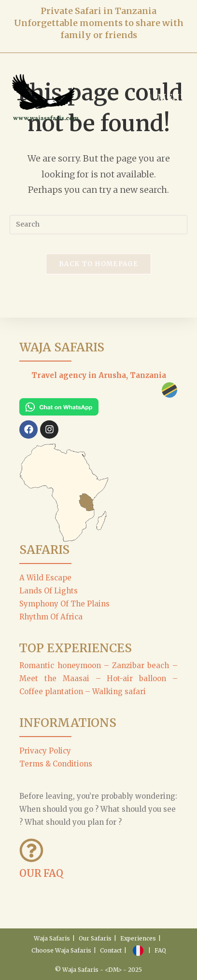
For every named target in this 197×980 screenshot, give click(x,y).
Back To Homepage (98, 264)
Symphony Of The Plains (64, 604)
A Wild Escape (45, 578)
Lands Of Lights (49, 591)
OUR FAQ (41, 873)
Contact (111, 950)
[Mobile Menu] (168, 97)
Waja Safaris (52, 938)
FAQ (160, 950)
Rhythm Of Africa (51, 617)
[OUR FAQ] (31, 850)
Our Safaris (95, 938)
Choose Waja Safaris (61, 950)
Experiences (138, 938)
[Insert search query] (98, 225)
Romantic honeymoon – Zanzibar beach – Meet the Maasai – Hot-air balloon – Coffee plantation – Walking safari (98, 678)
